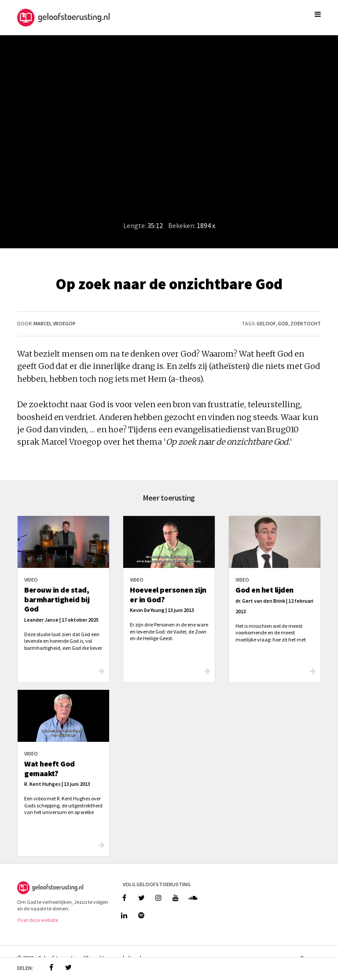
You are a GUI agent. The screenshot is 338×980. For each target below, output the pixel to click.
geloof (266, 323)
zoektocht (306, 323)
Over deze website (38, 920)
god (283, 323)
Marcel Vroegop (55, 323)
